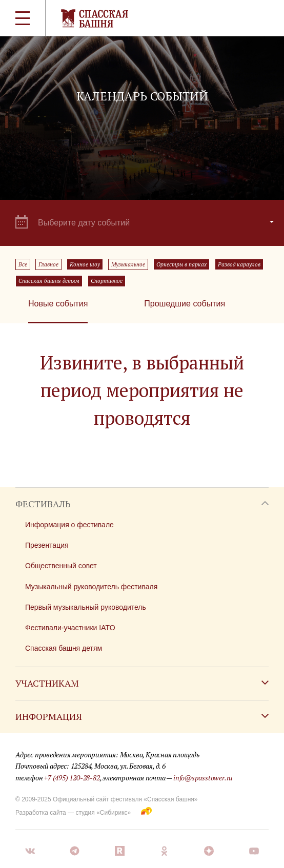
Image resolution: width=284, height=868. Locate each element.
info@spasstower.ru (203, 778)
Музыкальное (128, 264)
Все (23, 264)
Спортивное (107, 281)
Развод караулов (239, 264)
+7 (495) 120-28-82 (72, 778)
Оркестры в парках (181, 264)
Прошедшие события (185, 304)
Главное (48, 264)
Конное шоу (85, 264)
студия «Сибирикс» (103, 813)
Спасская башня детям (49, 281)
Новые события (58, 304)
